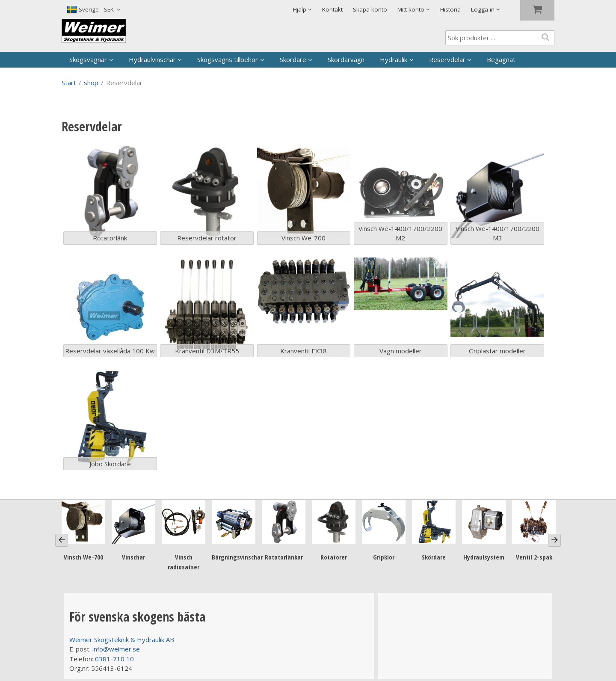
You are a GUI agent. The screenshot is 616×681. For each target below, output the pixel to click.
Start (69, 83)
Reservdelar (447, 59)
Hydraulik (394, 59)
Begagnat (501, 59)
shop (91, 83)
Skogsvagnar (88, 59)
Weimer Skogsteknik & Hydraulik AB (122, 640)
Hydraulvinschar (152, 59)
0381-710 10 (114, 659)
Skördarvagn (346, 59)
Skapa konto (370, 9)
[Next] (554, 540)
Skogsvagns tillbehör (228, 59)
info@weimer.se (116, 649)
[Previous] (62, 540)
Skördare (293, 59)
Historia (450, 9)
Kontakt (332, 9)
